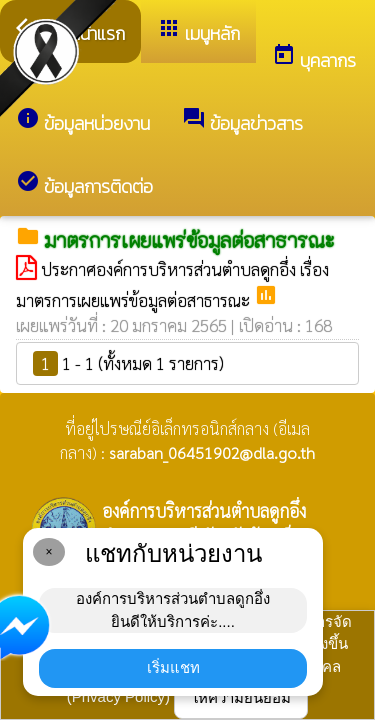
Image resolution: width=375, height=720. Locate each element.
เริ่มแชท (173, 667)
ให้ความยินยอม (241, 697)
